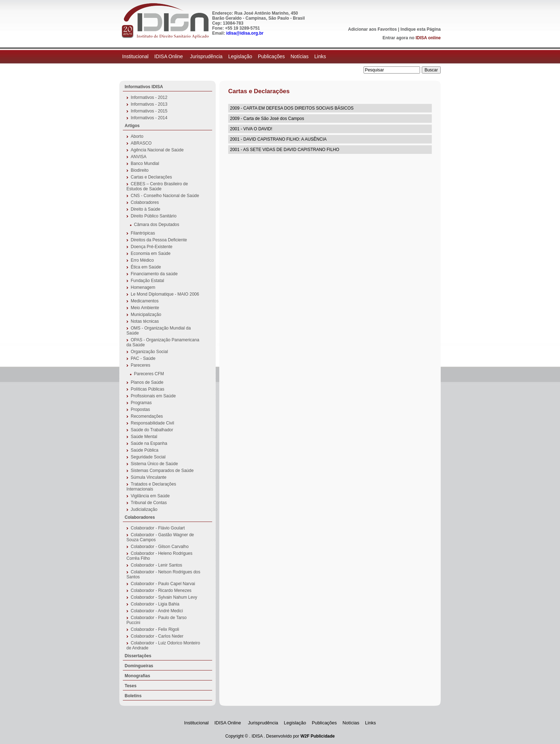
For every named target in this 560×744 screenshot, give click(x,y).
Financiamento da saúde (154, 274)
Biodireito (140, 170)
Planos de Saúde (147, 382)
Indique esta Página (421, 29)
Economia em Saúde (151, 253)
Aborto (137, 136)
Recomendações (147, 416)
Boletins (133, 696)
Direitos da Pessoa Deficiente (159, 240)
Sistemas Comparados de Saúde (162, 471)
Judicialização (144, 509)
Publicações (271, 56)
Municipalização (146, 315)
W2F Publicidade (317, 736)
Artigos (132, 126)
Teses (131, 686)
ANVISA (139, 157)
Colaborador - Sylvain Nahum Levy (164, 597)
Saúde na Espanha (149, 443)
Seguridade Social (148, 457)
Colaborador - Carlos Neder (157, 636)
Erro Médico (142, 260)
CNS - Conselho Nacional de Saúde (165, 196)
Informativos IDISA (144, 87)
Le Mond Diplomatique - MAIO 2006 (165, 294)
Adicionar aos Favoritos (373, 29)
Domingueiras (139, 666)
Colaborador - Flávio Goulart (158, 528)
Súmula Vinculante (149, 477)
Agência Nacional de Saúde (157, 150)
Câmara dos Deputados (157, 225)
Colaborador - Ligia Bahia (155, 604)
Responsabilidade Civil (152, 423)
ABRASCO (141, 143)
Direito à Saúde (146, 209)
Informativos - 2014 (149, 118)
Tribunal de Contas (149, 503)
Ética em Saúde (146, 267)
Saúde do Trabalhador (152, 430)
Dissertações (138, 656)
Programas (141, 403)
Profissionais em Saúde (153, 396)
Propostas (140, 409)
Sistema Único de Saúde (154, 464)
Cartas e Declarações (151, 177)
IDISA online (428, 38)
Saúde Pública (144, 450)
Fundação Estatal (147, 281)
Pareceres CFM (149, 374)
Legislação (240, 56)
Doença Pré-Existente (152, 247)
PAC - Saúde (143, 358)
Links (320, 56)
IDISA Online (169, 56)
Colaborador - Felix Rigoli (155, 629)
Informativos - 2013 (149, 104)
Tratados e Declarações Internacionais (151, 487)
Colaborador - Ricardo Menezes (161, 590)
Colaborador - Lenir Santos (156, 565)
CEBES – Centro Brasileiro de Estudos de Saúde (157, 186)
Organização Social (149, 352)
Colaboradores (145, 202)
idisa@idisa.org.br (245, 33)
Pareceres (141, 365)
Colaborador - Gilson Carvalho (160, 547)
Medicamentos (145, 301)
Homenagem (143, 287)
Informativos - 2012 (149, 97)
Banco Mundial (145, 164)
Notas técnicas (145, 321)
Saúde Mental (144, 437)
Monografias (137, 676)
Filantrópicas (143, 233)
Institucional (135, 56)
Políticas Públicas (147, 389)
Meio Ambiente (145, 308)
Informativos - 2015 (149, 111)
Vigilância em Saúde (150, 496)
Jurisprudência (206, 56)
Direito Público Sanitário (154, 216)
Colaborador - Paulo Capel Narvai (163, 584)
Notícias (299, 56)
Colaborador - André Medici (157, 611)
